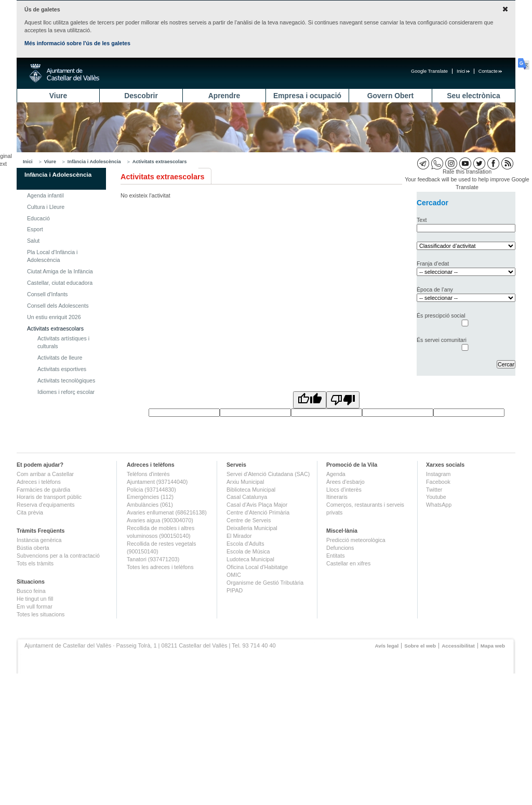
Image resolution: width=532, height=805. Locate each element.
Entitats (336, 556)
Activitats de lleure (60, 358)
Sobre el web (420, 646)
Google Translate (429, 71)
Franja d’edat (433, 263)
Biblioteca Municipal (251, 490)
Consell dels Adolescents (58, 306)
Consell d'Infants (47, 294)
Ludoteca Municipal (250, 559)
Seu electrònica (473, 96)
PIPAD (235, 590)
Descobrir (141, 96)
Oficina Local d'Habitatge (257, 567)
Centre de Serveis (249, 520)
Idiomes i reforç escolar (66, 392)
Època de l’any (435, 289)
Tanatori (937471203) (153, 559)
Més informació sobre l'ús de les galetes (77, 43)
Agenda (336, 474)
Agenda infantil (45, 195)
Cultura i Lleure (46, 207)
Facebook (438, 482)
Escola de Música (248, 551)
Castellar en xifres (348, 563)
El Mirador (239, 536)
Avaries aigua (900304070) (160, 520)
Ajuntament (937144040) (157, 482)
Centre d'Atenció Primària (258, 512)
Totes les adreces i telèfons (160, 567)
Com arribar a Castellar (45, 474)
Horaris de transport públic (49, 497)
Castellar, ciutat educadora (60, 283)
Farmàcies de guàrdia (43, 490)
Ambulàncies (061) (150, 505)
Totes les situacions (41, 614)
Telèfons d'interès (148, 474)
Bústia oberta (33, 548)
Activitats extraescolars (160, 162)
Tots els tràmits (35, 563)
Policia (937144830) (151, 490)
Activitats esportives (62, 369)
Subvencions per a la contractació (58, 556)
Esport (35, 229)
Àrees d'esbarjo (345, 482)
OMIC (234, 575)
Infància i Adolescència (94, 162)
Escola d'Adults (245, 544)
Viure (58, 96)
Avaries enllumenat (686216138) (167, 512)
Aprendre (224, 96)
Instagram (438, 474)
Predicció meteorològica (356, 540)
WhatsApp (439, 505)
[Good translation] (310, 400)
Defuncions (340, 548)
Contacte (490, 71)
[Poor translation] (343, 400)
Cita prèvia (30, 512)
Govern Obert (390, 96)
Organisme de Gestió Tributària (265, 583)
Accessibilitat (458, 646)
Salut (33, 241)
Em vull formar (35, 606)
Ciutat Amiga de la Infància (60, 271)
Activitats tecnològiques (66, 380)
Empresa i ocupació (307, 96)
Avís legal (387, 646)
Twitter (434, 490)
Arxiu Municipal (245, 482)
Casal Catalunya (247, 497)
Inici (463, 71)
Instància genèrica (39, 540)
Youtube (436, 497)
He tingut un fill (35, 599)
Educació (38, 218)
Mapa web (493, 646)
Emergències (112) (150, 497)
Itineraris (337, 497)
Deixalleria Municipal (252, 528)
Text (422, 220)
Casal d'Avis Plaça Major (257, 505)
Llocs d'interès (344, 490)
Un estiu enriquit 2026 (54, 317)
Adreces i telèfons (39, 482)
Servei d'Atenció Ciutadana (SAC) (268, 474)
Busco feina (31, 591)
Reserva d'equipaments (46, 505)
